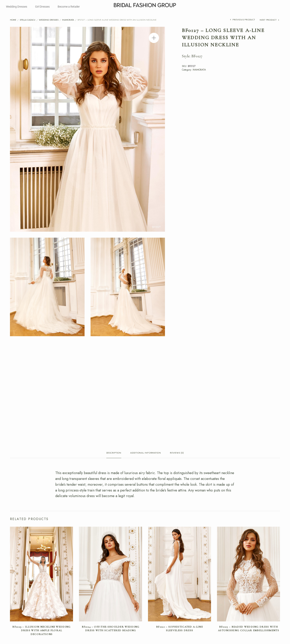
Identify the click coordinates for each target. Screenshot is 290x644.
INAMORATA (68, 20)
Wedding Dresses (17, 7)
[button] (154, 38)
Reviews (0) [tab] (177, 453)
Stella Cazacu (28, 20)
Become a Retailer (69, 7)
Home (13, 20)
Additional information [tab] (146, 453)
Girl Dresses (42, 7)
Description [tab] (114, 453)
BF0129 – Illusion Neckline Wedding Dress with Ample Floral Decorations (41, 630)
